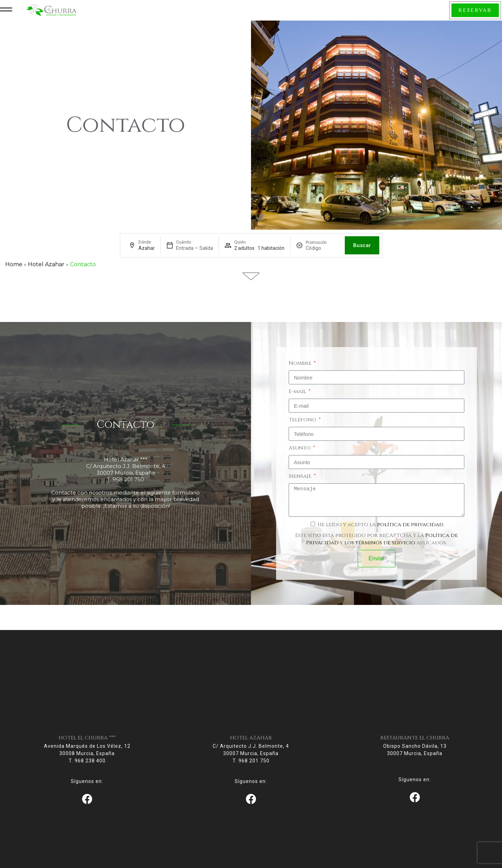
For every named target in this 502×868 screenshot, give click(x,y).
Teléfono (303, 430)
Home (14, 274)
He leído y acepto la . (381, 535)
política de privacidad (410, 535)
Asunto (300, 458)
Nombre (301, 373)
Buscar (362, 255)
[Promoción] (322, 258)
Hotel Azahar (46, 274)
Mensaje (301, 486)
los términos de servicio (380, 553)
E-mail (298, 402)
